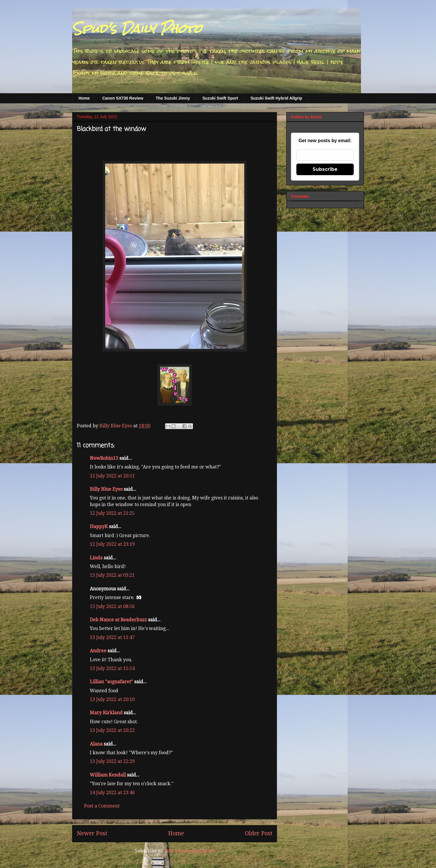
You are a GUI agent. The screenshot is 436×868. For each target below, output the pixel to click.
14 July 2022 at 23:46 (112, 793)
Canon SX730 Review (123, 98)
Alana (96, 744)
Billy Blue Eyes (106, 489)
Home (84, 98)
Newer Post (92, 833)
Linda (96, 558)
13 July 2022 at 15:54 (112, 668)
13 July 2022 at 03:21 (112, 575)
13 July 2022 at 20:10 (112, 699)
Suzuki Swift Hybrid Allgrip (276, 98)
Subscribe (325, 169)
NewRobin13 (104, 458)
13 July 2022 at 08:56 (112, 606)
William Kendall (108, 775)
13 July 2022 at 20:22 (112, 730)
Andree (98, 651)
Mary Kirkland (106, 713)
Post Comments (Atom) (190, 851)
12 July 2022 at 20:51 (112, 476)
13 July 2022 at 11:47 (112, 637)
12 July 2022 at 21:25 (112, 513)
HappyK (99, 527)
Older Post (259, 833)
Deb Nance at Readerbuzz (118, 620)
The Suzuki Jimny (173, 98)
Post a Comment (102, 806)
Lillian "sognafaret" (111, 682)
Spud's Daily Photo (137, 29)
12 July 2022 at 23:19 (112, 544)
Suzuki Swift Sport (220, 98)
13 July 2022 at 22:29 (112, 761)
